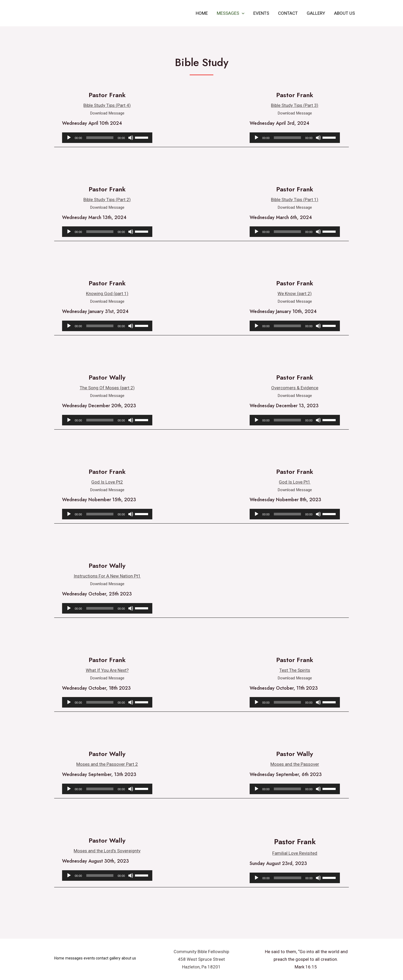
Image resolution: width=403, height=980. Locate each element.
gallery (316, 13)
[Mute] (131, 138)
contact (288, 13)
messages (231, 13)
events (261, 13)
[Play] (69, 138)
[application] (242, 13)
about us (344, 13)
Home (202, 13)
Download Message (107, 113)
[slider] (100, 138)
